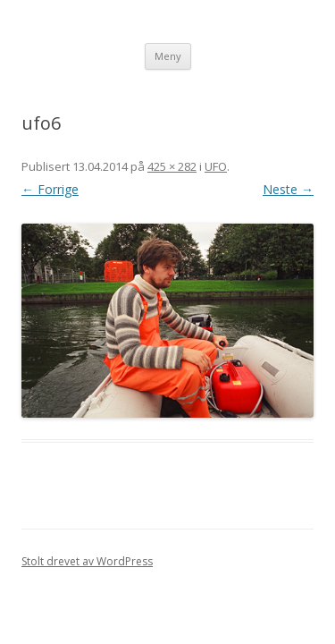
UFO (216, 166)
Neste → (288, 189)
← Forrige (50, 189)
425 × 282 (172, 166)
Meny (168, 56)
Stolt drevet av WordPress (87, 561)
